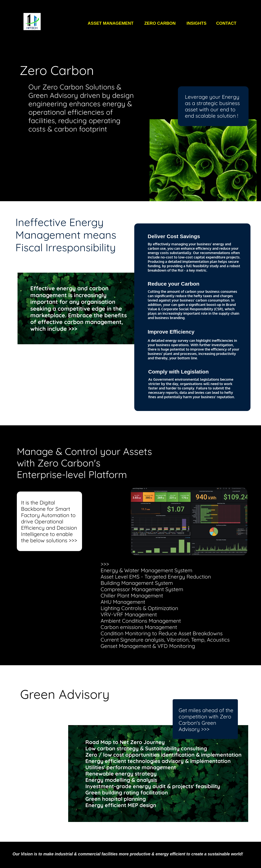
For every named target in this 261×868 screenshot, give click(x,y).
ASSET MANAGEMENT (111, 23)
